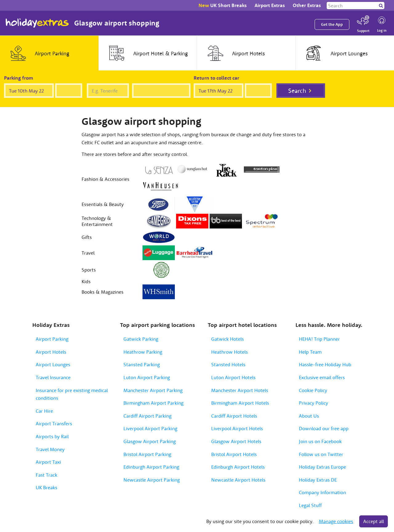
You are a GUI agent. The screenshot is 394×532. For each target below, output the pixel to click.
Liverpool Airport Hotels (237, 428)
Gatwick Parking (141, 339)
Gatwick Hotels (227, 339)
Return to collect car (216, 78)
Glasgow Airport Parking (150, 441)
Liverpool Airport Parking (150, 428)
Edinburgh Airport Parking (151, 467)
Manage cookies (336, 521)
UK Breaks (46, 487)
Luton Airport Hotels (233, 377)
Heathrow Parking (143, 352)
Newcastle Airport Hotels (238, 480)
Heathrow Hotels (229, 352)
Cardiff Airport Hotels (234, 416)
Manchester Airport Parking (153, 390)
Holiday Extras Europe (322, 467)
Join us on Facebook (320, 441)
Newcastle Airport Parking (152, 480)
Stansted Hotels (228, 364)
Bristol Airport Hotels (234, 454)
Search (297, 91)
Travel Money (50, 449)
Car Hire (44, 411)
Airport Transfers (54, 423)
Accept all (374, 521)
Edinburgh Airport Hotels (238, 467)
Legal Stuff (310, 505)
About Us (309, 416)
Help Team (310, 352)
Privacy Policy (314, 403)
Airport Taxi (48, 462)
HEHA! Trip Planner (319, 339)
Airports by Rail (52, 436)
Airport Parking (52, 339)
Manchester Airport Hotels (240, 390)
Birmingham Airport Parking (153, 403)
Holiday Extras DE (318, 480)
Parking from (19, 78)
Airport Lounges (53, 364)
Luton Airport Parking (147, 377)
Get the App (332, 24)
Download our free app (324, 428)
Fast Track (46, 475)
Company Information (322, 492)
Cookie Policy (313, 390)
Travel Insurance (53, 377)
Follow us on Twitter (321, 454)
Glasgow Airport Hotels (236, 441)
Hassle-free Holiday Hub (325, 364)
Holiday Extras (37, 23)
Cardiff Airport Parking (147, 416)
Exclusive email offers (322, 377)
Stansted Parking (142, 364)
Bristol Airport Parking (147, 454)
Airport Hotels (51, 352)
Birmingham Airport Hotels (240, 403)
